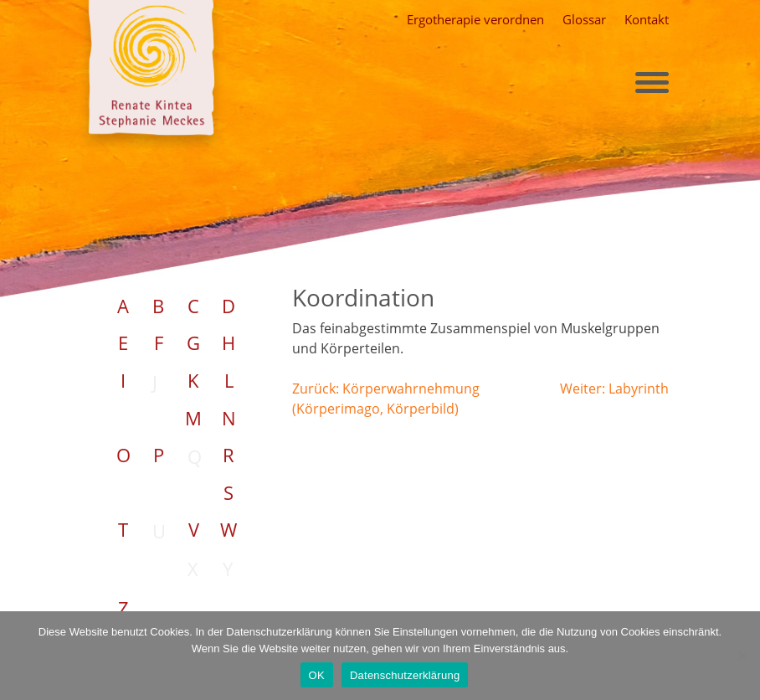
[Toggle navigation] (652, 82)
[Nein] (741, 654)
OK (317, 675)
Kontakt (647, 19)
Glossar (584, 19)
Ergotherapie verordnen (475, 19)
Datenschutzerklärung (405, 675)
